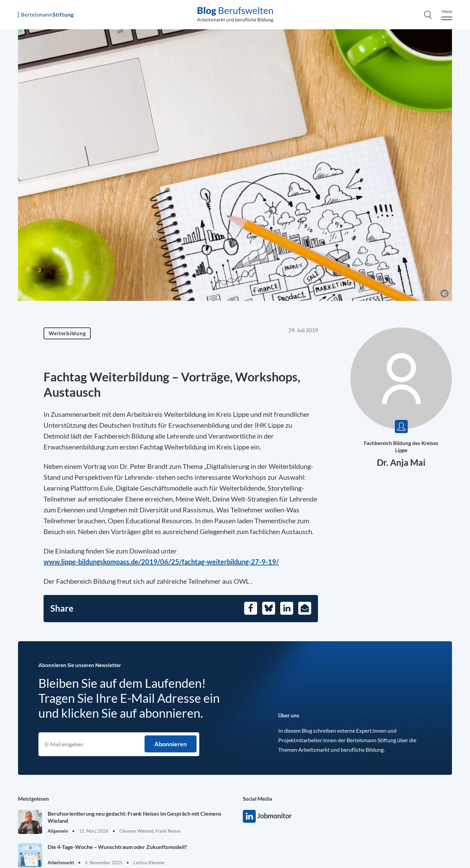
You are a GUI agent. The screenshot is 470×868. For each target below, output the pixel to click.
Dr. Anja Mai (401, 462)
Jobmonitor (249, 816)
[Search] (428, 15)
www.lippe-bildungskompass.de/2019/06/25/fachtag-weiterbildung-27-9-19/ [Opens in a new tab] (161, 562)
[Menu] (447, 15)
